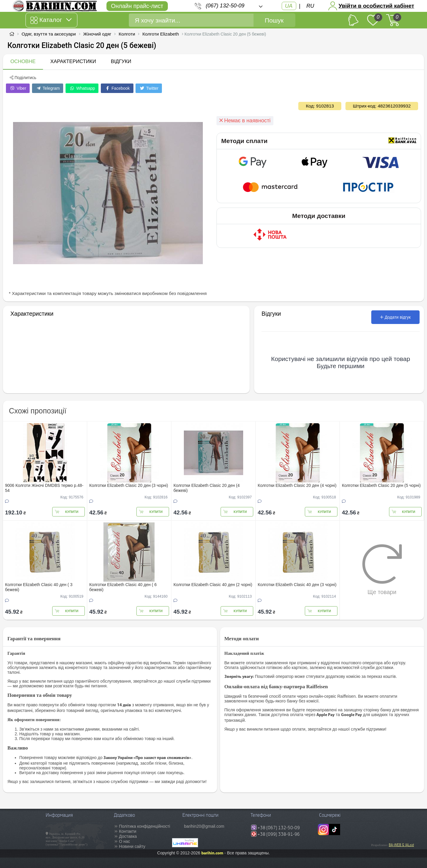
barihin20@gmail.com (204, 826)
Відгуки (121, 61)
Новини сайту (132, 846)
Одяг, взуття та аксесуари (49, 34)
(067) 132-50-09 (225, 6)
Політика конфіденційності (144, 826)
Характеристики (73, 61)
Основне (23, 61)
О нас (124, 841)
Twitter (149, 88)
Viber (18, 88)
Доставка (128, 836)
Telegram (48, 88)
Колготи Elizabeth (161, 34)
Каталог (51, 20)
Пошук (274, 20)
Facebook (117, 88)
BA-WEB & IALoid (401, 845)
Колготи (127, 34)
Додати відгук (395, 317)
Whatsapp (82, 88)
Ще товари (382, 569)
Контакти (128, 831)
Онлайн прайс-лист (137, 6)
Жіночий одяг (97, 34)
